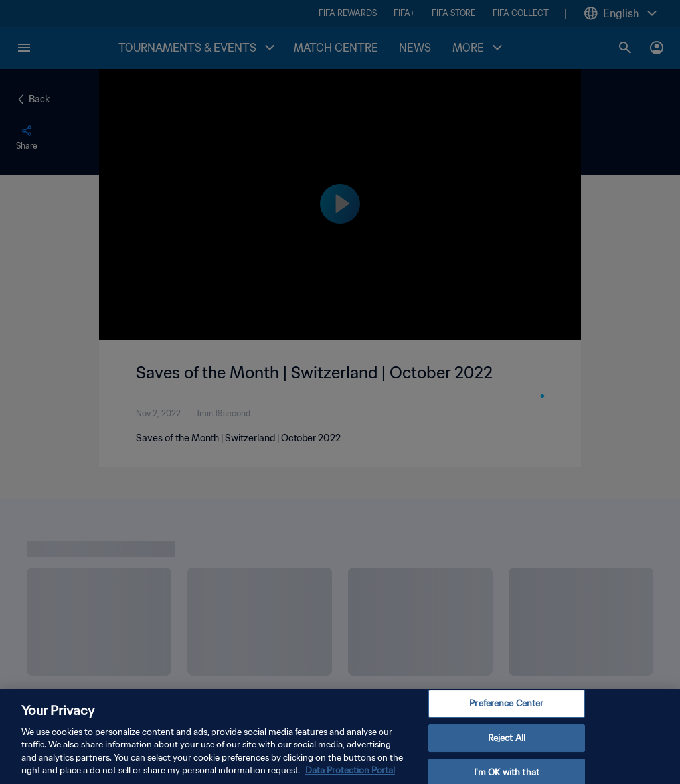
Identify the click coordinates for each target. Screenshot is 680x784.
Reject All (507, 738)
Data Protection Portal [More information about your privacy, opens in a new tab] (350, 770)
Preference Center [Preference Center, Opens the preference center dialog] (506, 704)
